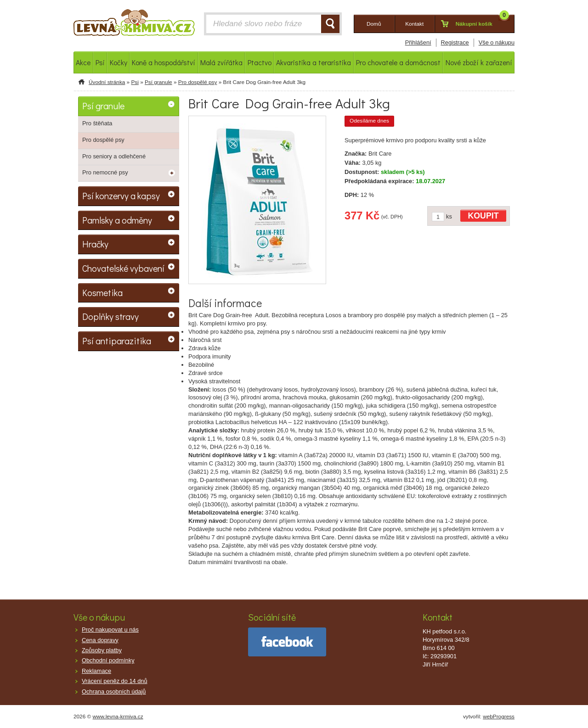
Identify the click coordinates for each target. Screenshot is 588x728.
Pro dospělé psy (198, 82)
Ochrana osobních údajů (114, 692)
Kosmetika (102, 292)
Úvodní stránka (107, 82)
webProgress (499, 717)
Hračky (95, 244)
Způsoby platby (102, 650)
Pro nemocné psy (105, 172)
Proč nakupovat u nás (110, 630)
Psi (135, 82)
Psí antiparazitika (117, 341)
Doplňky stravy (110, 316)
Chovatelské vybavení (123, 268)
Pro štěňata (97, 123)
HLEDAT (330, 24)
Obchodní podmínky (108, 660)
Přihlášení (418, 42)
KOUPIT (483, 216)
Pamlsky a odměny (117, 220)
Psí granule (158, 82)
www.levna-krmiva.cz (118, 717)
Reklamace (96, 671)
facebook (287, 642)
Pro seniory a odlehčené (114, 156)
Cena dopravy (100, 640)
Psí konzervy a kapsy (121, 196)
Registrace (455, 42)
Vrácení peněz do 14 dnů (115, 681)
